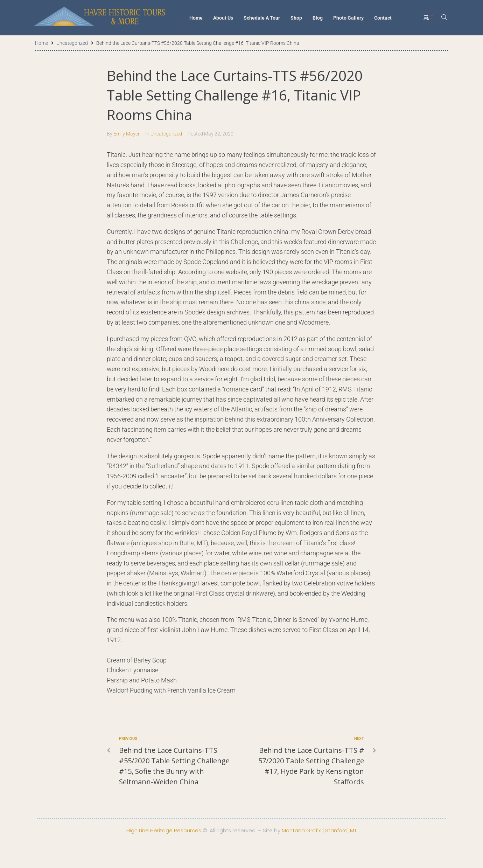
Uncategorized (72, 43)
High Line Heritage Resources (164, 830)
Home (41, 43)
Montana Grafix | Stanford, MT (319, 830)
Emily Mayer (127, 134)
